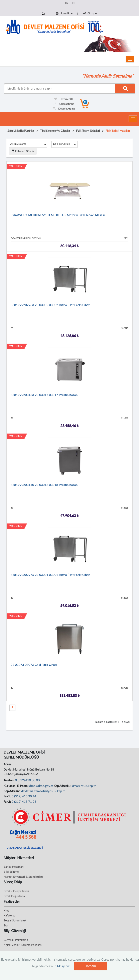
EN (73, 3)
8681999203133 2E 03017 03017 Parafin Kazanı (44, 395)
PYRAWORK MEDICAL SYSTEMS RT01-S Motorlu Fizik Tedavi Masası (58, 215)
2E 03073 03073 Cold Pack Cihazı (34, 665)
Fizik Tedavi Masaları (118, 131)
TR (66, 3)
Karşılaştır (64, 104)
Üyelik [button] (64, 13)
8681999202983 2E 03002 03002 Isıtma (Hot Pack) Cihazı (51, 305)
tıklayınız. (64, 966)
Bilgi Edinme (11, 872)
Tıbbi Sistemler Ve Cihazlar (55, 131)
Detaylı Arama (64, 109)
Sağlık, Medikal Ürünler (21, 131)
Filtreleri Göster (23, 151)
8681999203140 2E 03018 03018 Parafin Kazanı (44, 485)
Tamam (91, 966)
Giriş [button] (90, 13)
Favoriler (64, 99)
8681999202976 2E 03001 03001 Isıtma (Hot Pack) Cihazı (51, 575)
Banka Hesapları (14, 867)
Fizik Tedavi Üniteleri (88, 131)
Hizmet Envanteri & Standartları (23, 877)
